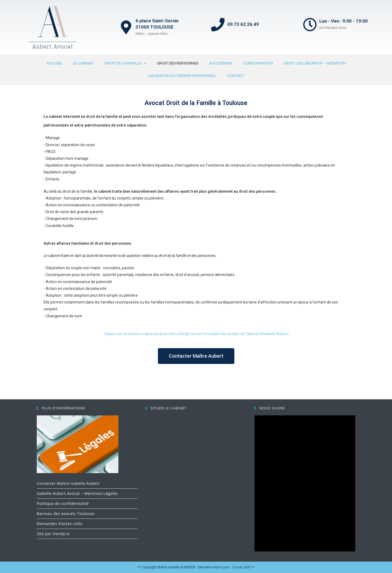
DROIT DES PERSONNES (178, 63)
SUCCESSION (221, 63)
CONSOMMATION (258, 63)
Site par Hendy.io (53, 534)
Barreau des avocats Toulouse (66, 514)
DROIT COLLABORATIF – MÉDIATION (315, 63)
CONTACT (235, 76)
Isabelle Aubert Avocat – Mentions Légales (77, 493)
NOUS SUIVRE (272, 408)
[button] (196, 356)
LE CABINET (83, 63)
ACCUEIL (54, 63)
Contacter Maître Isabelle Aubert (68, 483)
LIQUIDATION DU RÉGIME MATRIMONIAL (182, 76)
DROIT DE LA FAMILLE (125, 63)
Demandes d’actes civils (59, 524)
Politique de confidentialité (63, 503)
